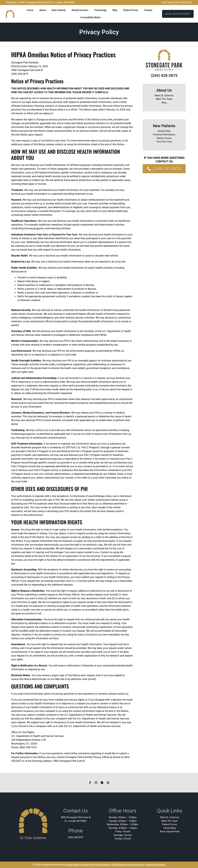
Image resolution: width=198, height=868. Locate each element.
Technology (100, 10)
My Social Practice (101, 865)
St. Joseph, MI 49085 (76, 821)
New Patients (59, 10)
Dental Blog (170, 828)
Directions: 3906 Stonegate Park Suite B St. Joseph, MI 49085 (40, 2)
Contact (148, 10)
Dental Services (80, 10)
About (43, 10)
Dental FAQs (164, 131)
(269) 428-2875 (164, 76)
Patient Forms (131, 10)
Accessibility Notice (91, 17)
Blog (115, 10)
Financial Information (164, 135)
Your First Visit (164, 142)
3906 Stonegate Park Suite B (76, 817)
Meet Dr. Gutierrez (164, 96)
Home (30, 10)
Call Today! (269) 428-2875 (177, 2)
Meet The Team (164, 99)
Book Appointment (170, 831)
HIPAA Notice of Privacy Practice (128, 865)
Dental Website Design (77, 865)
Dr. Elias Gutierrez (33, 838)
